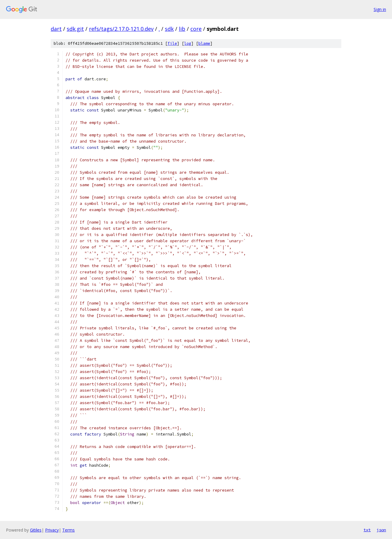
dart (56, 29)
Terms (68, 530)
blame (204, 43)
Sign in (380, 9)
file (172, 43)
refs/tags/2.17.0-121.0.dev (121, 29)
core (196, 29)
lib (182, 29)
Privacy (52, 530)
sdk (169, 29)
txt (367, 530)
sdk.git (75, 29)
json (381, 530)
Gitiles (36, 530)
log (188, 43)
